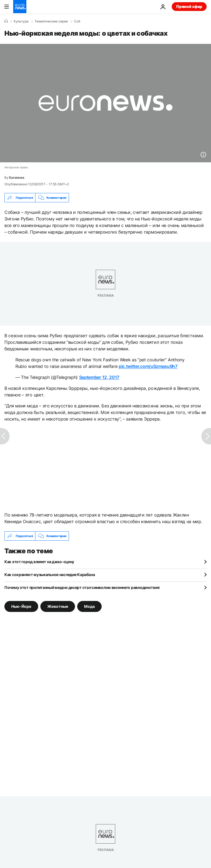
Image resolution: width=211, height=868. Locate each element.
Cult (77, 21)
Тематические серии (51, 21)
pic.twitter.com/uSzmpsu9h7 (148, 366)
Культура (21, 21)
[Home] (6, 21)
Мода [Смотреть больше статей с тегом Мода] (89, 606)
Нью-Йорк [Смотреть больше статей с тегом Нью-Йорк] (21, 606)
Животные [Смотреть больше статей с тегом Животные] (58, 606)
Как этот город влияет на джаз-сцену (39, 562)
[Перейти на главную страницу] (20, 7)
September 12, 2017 (99, 377)
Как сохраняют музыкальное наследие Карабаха (50, 575)
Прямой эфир (189, 6)
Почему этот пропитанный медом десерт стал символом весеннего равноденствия (82, 587)
